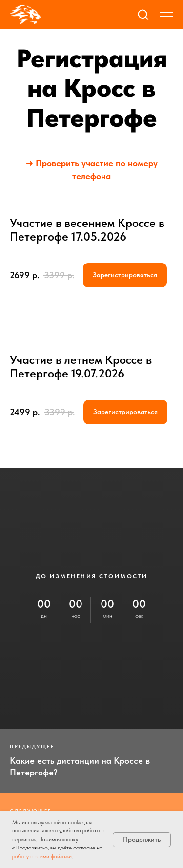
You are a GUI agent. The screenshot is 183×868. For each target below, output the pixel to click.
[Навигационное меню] (166, 15)
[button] (143, 14)
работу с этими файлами (42, 856)
